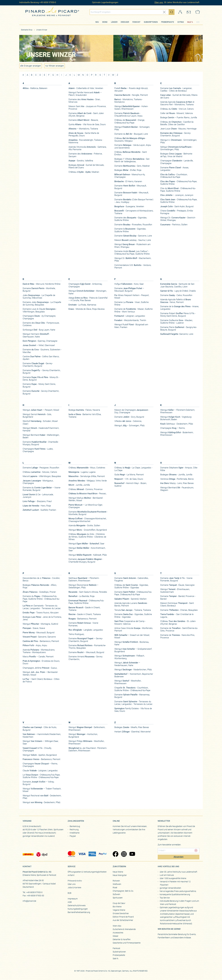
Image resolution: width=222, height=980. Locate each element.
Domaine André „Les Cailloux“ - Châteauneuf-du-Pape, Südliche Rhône (132, 253)
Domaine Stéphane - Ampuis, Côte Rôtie (179, 469)
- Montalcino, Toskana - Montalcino (129, 101)
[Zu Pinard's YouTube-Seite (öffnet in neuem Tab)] (132, 854)
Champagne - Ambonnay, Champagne (85, 285)
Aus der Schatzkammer (123, 920)
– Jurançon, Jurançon (177, 195)
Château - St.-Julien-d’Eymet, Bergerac (178, 623)
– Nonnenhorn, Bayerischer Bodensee (134, 675)
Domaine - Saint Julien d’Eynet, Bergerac (86, 115)
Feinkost (136, 22)
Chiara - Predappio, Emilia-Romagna (177, 212)
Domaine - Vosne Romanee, (83, 624)
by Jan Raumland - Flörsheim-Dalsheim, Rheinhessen (88, 749)
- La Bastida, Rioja (81, 596)
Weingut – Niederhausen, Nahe (127, 664)
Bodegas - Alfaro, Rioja (40, 586)
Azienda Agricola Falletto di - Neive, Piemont (176, 301)
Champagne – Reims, (173, 428)
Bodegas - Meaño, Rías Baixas (132, 727)
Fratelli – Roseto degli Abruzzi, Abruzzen (131, 90)
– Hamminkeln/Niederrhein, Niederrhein (42, 735)
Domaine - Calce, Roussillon (176, 295)
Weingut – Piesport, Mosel (41, 410)
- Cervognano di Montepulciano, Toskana (134, 212)
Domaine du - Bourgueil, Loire (131, 134)
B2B (198, 22)
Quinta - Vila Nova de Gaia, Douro (87, 124)
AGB (70, 902)
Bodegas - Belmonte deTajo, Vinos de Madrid (176, 155)
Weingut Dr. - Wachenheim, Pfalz (133, 259)
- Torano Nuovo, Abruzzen (41, 613)
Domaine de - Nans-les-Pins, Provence (178, 636)
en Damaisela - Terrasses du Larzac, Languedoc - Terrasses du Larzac (42, 607)
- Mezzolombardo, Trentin (130, 320)
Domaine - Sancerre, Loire (133, 236)
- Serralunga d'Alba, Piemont (87, 476)
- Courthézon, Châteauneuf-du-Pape (174, 176)
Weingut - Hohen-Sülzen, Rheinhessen (131, 108)
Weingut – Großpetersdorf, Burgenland (133, 650)
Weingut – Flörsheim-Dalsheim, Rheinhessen (178, 411)
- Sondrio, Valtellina (81, 161)
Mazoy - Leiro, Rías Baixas (177, 483)
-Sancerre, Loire (177, 334)
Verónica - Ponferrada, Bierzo (177, 479)
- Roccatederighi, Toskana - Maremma (86, 141)
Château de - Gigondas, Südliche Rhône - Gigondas (131, 586)
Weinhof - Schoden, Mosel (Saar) (40, 422)
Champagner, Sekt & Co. (123, 891)
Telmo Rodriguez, (76, 634)
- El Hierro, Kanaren (128, 181)
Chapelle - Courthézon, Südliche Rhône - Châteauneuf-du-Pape (132, 689)
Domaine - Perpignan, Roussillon (41, 468)
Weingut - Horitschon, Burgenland (83, 735)
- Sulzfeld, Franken (39, 510)
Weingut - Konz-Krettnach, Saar (87, 549)
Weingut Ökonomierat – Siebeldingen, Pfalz (83, 586)
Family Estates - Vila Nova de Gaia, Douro (133, 710)
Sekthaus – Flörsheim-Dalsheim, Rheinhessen (84, 579)
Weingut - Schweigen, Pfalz (132, 128)
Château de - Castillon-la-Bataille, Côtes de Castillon (177, 123)
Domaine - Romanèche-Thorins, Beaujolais (87, 647)
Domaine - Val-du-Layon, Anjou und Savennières (133, 146)
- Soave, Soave (34, 628)
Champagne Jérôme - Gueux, (40, 668)
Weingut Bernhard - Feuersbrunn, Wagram (177, 489)
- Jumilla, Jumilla (79, 485)
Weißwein (117, 884)
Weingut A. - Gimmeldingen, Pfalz (179, 141)
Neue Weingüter (120, 875)
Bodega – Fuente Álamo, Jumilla (179, 118)
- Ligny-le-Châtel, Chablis (178, 291)
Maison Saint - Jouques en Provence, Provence (87, 108)
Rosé (115, 888)
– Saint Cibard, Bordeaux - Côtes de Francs (41, 680)
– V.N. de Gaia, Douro (129, 479)
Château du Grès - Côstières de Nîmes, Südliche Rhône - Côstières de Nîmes (87, 537)
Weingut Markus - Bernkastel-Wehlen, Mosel (86, 499)
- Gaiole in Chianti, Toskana (84, 609)
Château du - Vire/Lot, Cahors (177, 109)
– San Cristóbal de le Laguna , (177, 616)
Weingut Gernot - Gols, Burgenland (37, 416)
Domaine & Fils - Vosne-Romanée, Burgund (177, 579)
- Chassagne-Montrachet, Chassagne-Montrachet (87, 520)
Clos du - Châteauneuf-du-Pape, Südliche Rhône (178, 190)
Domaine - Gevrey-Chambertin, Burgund (38, 365)
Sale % (115, 959)
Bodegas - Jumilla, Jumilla (176, 475)
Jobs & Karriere (74, 888)
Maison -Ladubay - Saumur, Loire (133, 240)
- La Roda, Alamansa (82, 305)
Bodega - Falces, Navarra (84, 410)
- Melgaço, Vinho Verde (88, 481)
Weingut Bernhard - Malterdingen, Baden (41, 436)
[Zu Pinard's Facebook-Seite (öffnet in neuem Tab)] (115, 854)
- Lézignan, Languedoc (130, 316)
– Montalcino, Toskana (83, 129)
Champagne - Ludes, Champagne (38, 450)
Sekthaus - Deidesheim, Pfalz (177, 424)
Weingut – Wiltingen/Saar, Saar (41, 742)
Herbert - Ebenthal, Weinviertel (132, 732)
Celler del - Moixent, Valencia (176, 113)
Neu (97, 22)
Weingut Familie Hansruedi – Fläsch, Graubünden (85, 94)
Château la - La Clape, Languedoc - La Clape (133, 469)
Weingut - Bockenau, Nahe (132, 643)
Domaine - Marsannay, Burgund (132, 696)
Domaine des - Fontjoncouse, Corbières (41, 324)
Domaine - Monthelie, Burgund (39, 290)
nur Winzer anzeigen (55, 66)
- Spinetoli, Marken (130, 599)
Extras (181, 22)
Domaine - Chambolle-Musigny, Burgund (41, 443)
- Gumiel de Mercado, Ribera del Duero (179, 96)
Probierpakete (168, 22)
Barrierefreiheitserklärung (79, 912)
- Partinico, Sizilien (174, 225)
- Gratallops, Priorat (39, 592)
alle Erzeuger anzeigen (31, 66)
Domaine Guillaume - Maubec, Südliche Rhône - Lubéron (177, 322)
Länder (114, 22)
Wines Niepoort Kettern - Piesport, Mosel (132, 297)
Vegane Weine (119, 910)
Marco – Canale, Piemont (38, 657)
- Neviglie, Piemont (131, 95)
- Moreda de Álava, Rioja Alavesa (87, 309)
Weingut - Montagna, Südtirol (40, 624)
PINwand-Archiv (75, 881)
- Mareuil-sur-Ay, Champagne (130, 176)
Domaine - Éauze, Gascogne (177, 585)
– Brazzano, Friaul (37, 501)
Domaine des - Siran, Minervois (84, 101)
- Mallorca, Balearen (35, 88)
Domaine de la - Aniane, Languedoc (180, 308)
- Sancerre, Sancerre (39, 637)
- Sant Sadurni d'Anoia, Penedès (88, 592)
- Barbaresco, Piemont (41, 641)
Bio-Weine (117, 907)
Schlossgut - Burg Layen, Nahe (39, 330)
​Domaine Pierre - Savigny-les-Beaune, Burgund (179, 329)
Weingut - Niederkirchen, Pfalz (133, 670)
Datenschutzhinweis (77, 905)
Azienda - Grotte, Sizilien (84, 525)
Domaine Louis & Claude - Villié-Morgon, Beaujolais (40, 310)
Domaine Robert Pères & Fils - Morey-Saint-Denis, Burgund (178, 315)
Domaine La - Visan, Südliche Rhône (132, 303)
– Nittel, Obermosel (39, 345)
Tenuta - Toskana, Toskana (133, 610)
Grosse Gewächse (121, 913)
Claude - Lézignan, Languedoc (40, 771)
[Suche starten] (171, 12)
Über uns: (159, 2)
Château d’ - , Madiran (84, 172)
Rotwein (116, 881)
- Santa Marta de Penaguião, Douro (84, 134)
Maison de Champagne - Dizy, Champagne (132, 411)
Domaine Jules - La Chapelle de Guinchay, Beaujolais (42, 303)
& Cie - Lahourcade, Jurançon (38, 496)
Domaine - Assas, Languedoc (175, 169)
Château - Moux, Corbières (87, 468)
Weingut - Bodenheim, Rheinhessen (177, 434)
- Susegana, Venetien (129, 206)
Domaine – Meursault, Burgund (129, 290)
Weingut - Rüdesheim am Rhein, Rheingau (132, 246)
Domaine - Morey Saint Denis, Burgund (39, 385)
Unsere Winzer (42, 30)
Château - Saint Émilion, (131, 153)
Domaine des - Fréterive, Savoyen (85, 155)
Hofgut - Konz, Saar (129, 284)
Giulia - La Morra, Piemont (129, 475)
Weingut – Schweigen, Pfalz (129, 426)
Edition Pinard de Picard (123, 917)
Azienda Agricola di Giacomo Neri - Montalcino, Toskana (177, 103)
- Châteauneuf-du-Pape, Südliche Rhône (179, 183)
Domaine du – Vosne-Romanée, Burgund (42, 489)
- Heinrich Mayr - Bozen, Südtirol (131, 484)
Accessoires (118, 933)
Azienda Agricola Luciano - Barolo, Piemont (131, 604)
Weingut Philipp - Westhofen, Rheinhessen (86, 742)
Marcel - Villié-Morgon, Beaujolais (42, 476)
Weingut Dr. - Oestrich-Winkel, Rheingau (178, 219)
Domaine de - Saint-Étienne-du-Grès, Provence (179, 629)
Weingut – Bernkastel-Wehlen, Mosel (40, 673)
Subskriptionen (151, 22)
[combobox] (132, 12)
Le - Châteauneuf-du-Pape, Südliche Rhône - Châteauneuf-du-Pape (41, 776)
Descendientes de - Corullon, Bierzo (41, 579)
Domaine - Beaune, (83, 120)
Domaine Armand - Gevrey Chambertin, (86, 658)
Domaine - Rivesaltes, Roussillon (133, 225)
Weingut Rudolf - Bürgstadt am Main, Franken (131, 326)
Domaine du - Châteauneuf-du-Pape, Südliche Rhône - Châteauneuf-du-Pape (41, 599)
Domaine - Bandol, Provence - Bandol (178, 597)
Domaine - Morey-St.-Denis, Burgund (41, 379)
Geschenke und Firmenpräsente (127, 943)
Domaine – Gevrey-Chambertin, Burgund (42, 372)
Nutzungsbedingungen (78, 909)
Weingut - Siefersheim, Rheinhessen (87, 729)
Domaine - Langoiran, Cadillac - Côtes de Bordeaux (176, 90)
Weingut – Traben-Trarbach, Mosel (42, 790)
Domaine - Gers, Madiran (132, 166)
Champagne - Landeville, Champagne (177, 162)
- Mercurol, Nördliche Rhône (42, 284)
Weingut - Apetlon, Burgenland (40, 755)
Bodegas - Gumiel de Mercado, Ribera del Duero (86, 166)
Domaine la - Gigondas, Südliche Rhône (130, 230)
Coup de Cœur (119, 903)
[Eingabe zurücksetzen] (164, 12)
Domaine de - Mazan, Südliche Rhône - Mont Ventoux (134, 310)
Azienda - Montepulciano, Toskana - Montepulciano (39, 651)
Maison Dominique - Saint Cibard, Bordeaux (177, 604)
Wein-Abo (117, 926)
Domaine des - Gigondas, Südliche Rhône (131, 219)
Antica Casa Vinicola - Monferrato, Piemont (134, 629)
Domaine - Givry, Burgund (129, 417)
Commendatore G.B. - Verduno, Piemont (133, 266)
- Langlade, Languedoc (86, 630)
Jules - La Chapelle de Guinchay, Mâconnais (39, 297)
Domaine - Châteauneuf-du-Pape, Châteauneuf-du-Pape (133, 593)
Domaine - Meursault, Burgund (130, 187)
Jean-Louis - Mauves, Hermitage (178, 129)
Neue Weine (118, 872)
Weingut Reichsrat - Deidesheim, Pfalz (42, 797)
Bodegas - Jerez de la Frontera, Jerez (42, 618)
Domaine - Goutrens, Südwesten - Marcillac (42, 351)
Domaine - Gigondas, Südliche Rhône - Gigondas (133, 616)
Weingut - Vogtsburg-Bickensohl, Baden (176, 418)
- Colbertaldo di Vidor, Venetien (86, 88)
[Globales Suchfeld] (129, 12)
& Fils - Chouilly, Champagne (37, 749)
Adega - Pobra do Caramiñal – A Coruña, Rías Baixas (88, 299)
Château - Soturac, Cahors (40, 472)
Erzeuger (125, 22)
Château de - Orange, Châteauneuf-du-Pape (130, 121)
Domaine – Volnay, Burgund (38, 783)
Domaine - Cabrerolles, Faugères (131, 579)
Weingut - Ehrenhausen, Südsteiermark (175, 591)
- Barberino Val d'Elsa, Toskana (85, 416)
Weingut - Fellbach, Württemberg (129, 657)
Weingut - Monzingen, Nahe (88, 292)
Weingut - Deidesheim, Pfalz (41, 802)
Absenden (179, 857)
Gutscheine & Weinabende (124, 929)
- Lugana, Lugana (82, 472)
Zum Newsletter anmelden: (169, 845)
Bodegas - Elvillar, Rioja (128, 170)
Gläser (116, 936)
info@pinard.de (29, 901)
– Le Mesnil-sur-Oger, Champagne (86, 506)
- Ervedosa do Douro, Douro (41, 662)
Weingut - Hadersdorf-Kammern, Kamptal (41, 429)
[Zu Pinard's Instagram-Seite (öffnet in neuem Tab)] (124, 854)
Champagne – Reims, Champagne (40, 765)
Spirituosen (118, 898)
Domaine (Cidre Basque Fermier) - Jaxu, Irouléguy (134, 201)
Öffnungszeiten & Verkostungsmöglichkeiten (87, 872)
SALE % (190, 22)
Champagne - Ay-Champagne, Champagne (39, 317)
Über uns (72, 884)
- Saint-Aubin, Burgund (177, 206)
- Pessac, (87, 494)
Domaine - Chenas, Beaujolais (179, 610)
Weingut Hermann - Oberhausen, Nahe (36, 335)
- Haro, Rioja (37, 506)
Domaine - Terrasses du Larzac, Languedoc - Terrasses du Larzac (133, 703)
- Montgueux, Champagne (38, 482)
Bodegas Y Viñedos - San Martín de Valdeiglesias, (132, 160)
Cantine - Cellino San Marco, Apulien (41, 358)
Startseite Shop (27, 30)
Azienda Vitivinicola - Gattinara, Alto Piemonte (87, 148)
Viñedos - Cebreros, (128, 421)
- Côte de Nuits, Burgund (40, 729)
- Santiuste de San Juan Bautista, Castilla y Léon (177, 285)
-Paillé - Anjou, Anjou (35, 645)
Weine (105, 22)
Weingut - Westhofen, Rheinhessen (128, 682)
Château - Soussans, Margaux (130, 140)
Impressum (73, 899)
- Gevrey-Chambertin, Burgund (176, 134)
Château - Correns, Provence (86, 489)
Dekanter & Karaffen (122, 939)
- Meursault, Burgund (39, 633)
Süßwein (116, 894)
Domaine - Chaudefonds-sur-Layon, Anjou (128, 115)
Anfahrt (71, 875)
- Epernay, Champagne (40, 341)
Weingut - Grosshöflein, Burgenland (88, 530)
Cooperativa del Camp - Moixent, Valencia (130, 623)
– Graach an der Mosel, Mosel (132, 636)
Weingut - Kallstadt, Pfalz (88, 555)
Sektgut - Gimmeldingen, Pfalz (176, 148)
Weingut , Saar (86, 544)
